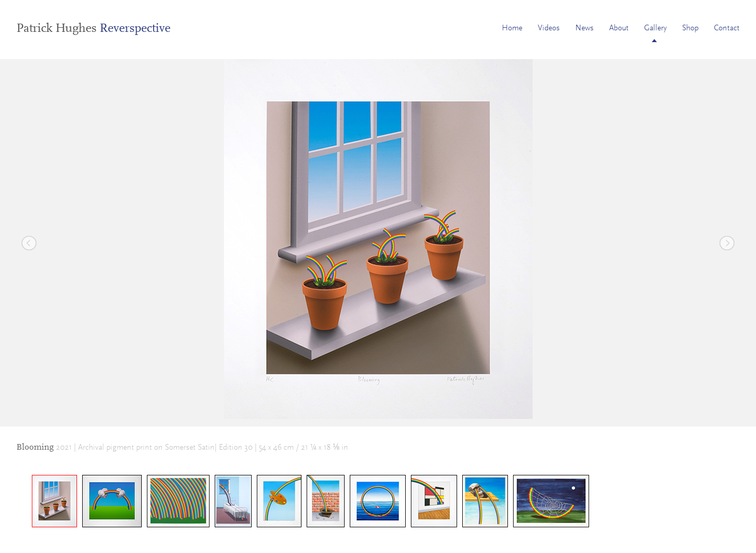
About (619, 28)
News (584, 28)
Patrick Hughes (93, 29)
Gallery (655, 28)
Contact (727, 28)
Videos (549, 28)
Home (512, 28)
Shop (690, 28)
